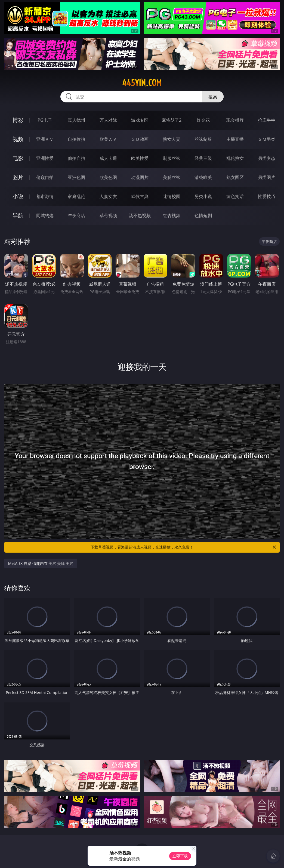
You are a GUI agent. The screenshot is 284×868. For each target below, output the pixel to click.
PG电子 (45, 120)
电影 (18, 158)
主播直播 (235, 139)
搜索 (213, 97)
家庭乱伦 (76, 196)
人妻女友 (108, 196)
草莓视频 (108, 215)
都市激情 (45, 196)
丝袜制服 (203, 139)
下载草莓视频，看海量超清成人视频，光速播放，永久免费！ (184, 547)
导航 (18, 215)
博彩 (18, 120)
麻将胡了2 (172, 120)
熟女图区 (235, 177)
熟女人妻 (172, 139)
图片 (18, 177)
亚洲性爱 (45, 158)
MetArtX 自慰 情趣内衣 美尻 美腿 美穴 (41, 563)
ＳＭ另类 (267, 139)
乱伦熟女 (235, 158)
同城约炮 (45, 215)
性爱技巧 (267, 196)
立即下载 (180, 856)
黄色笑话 (235, 196)
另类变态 (267, 158)
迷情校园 (172, 196)
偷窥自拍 (45, 177)
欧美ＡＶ (108, 139)
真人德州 (76, 120)
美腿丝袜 (172, 177)
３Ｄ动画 (140, 139)
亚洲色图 (76, 177)
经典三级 (203, 158)
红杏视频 (172, 215)
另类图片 (267, 177)
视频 (18, 139)
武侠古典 (140, 196)
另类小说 (203, 196)
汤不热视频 (140, 215)
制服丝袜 (172, 158)
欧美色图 (108, 177)
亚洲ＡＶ (45, 139)
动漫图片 (140, 177)
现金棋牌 (235, 120)
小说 (18, 196)
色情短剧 (203, 215)
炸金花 (203, 120)
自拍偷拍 (76, 139)
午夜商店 (76, 215)
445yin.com (142, 83)
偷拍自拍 (76, 158)
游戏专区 (140, 120)
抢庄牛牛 (267, 120)
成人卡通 (108, 158)
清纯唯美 (203, 177)
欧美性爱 (140, 158)
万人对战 (108, 120)
